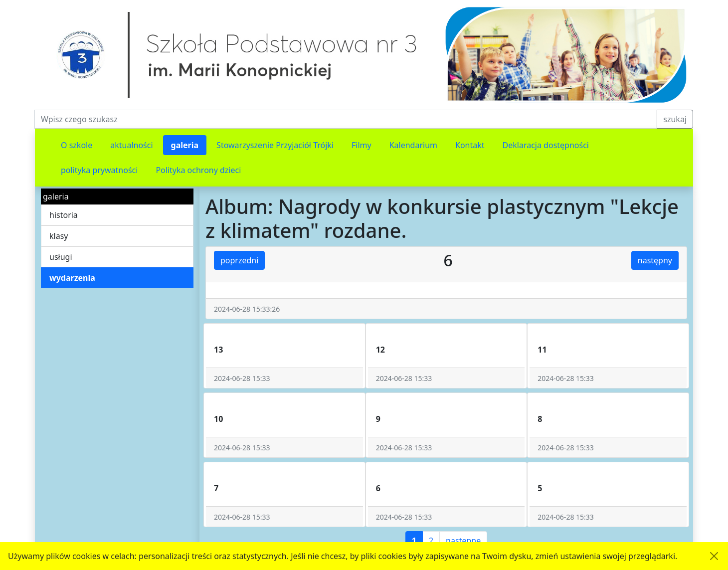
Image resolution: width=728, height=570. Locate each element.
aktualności (131, 145)
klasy (59, 236)
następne (463, 541)
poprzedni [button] (239, 260)
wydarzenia (72, 278)
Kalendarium (413, 145)
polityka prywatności (99, 170)
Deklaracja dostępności (546, 145)
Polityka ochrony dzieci (198, 170)
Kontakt (470, 145)
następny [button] (655, 260)
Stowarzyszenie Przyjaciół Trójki (275, 145)
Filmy (362, 145)
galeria (185, 145)
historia (64, 215)
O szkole (77, 145)
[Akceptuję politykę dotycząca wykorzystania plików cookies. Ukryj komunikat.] (714, 556)
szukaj (675, 119)
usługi (61, 257)
